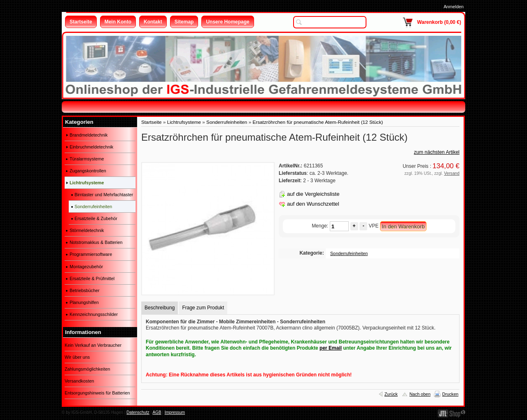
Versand (452, 173)
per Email (331, 348)
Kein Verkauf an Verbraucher (93, 345)
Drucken (450, 394)
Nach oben (420, 394)
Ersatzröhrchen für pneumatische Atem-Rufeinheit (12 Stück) (318, 122)
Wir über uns (77, 357)
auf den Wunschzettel (313, 204)
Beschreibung (160, 308)
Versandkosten (79, 381)
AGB (157, 412)
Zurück (391, 394)
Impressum (175, 412)
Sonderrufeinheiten (227, 122)
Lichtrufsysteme (184, 122)
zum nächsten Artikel (437, 152)
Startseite (152, 122)
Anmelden (454, 7)
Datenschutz (138, 412)
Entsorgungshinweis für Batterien (97, 393)
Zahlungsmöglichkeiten (87, 369)
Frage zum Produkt (203, 308)
